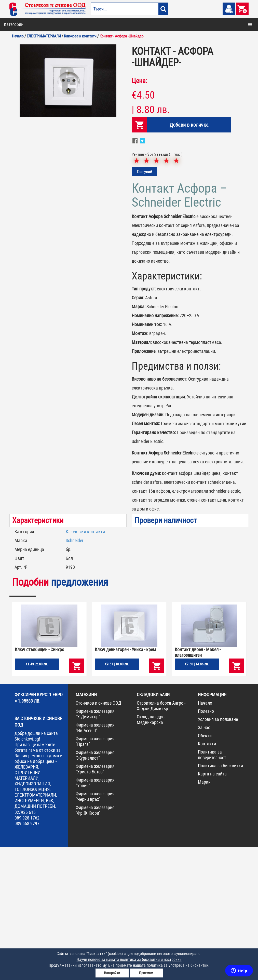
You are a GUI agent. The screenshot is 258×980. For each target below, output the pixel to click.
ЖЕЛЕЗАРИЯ (18, 111)
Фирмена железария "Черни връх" (95, 929)
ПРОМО (15, 154)
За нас (204, 860)
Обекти (205, 868)
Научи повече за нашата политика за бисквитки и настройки (129, 959)
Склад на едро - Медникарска (152, 852)
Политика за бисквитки (220, 898)
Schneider (74, 673)
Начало (205, 836)
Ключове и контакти (85, 664)
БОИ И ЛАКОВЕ (20, 34)
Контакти (207, 876)
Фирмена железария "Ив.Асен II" (95, 860)
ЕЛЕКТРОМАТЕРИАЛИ (25, 100)
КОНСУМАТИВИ (21, 132)
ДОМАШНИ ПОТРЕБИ (25, 89)
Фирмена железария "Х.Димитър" (95, 847)
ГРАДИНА (16, 78)
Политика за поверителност (212, 887)
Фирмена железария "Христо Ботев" (95, 902)
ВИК (12, 67)
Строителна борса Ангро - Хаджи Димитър (161, 838)
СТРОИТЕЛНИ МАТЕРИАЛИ (29, 56)
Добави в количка (189, 258)
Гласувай (144, 305)
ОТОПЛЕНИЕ (18, 45)
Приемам (146, 973)
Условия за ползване (218, 852)
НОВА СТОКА (18, 143)
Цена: (139, 213)
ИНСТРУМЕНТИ (21, 122)
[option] (68, 213)
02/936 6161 (26, 945)
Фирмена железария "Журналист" (95, 888)
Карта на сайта (212, 907)
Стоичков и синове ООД (98, 836)
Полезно (206, 844)
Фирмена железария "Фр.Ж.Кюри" (95, 943)
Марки (204, 915)
